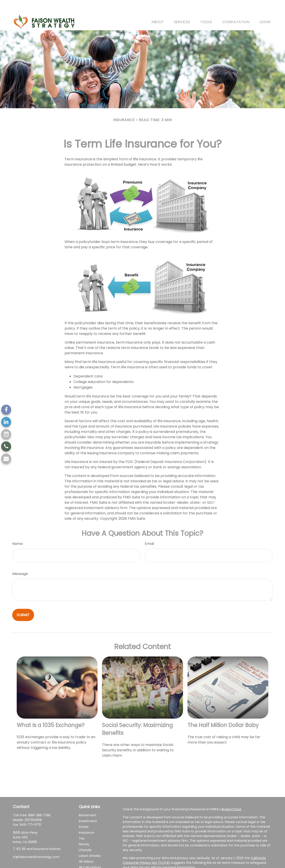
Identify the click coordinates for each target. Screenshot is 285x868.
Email (149, 530)
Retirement (88, 802)
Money (84, 831)
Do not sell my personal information (167, 854)
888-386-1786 (39, 802)
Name (17, 530)
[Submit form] (23, 602)
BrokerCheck (231, 796)
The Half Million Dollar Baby (223, 712)
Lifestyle (85, 837)
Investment (88, 808)
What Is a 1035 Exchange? (51, 712)
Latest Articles (90, 842)
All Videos (86, 848)
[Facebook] (6, 410)
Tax (82, 825)
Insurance (87, 819)
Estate (84, 813)
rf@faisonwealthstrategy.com (36, 844)
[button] (158, 8)
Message (20, 560)
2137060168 (33, 807)
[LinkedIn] (6, 422)
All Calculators (90, 854)
